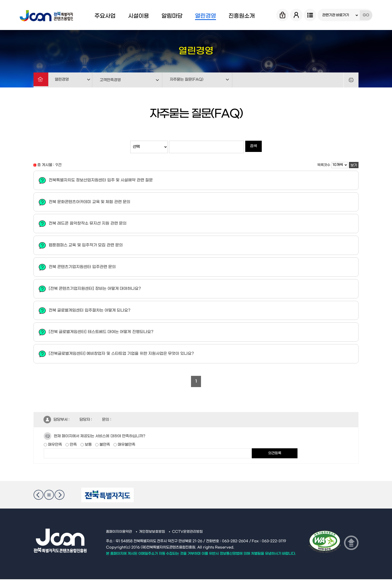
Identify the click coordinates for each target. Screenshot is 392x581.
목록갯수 (324, 165)
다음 (59, 497)
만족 (73, 446)
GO (366, 15)
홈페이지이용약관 (119, 534)
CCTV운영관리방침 (188, 534)
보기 (354, 165)
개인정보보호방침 (152, 534)
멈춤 (49, 497)
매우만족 (54, 446)
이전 (38, 497)
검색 (253, 147)
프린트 (351, 80)
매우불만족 (126, 446)
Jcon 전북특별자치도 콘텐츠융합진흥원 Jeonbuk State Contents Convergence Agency (51, 15)
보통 (88, 446)
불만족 (104, 446)
